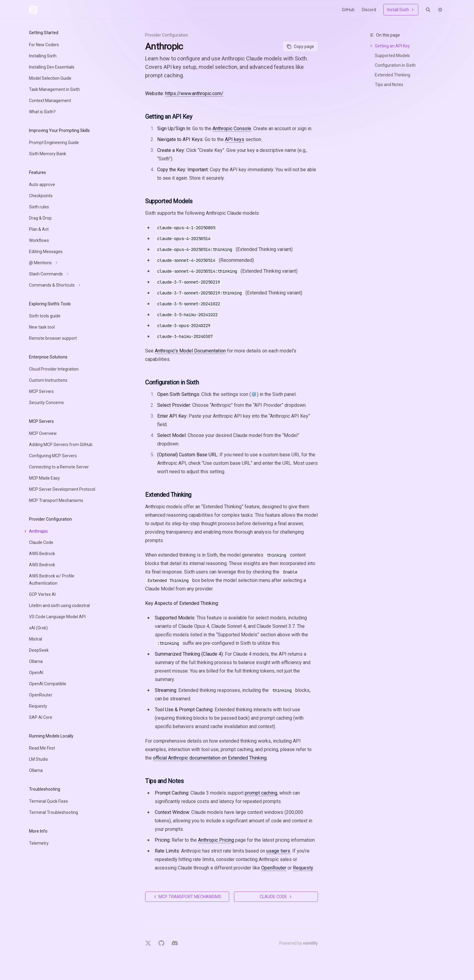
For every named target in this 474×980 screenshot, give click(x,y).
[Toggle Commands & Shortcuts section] (54, 285)
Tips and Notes (389, 85)
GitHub (348, 10)
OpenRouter (274, 868)
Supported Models (392, 56)
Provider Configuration (167, 35)
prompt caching (261, 793)
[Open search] (428, 10)
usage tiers (278, 851)
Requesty (303, 868)
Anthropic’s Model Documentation (190, 351)
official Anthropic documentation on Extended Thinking (210, 758)
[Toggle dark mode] (440, 10)
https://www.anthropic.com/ (194, 93)
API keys (235, 139)
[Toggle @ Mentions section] (42, 263)
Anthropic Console (232, 129)
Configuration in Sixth (395, 65)
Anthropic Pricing (216, 840)
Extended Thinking (393, 75)
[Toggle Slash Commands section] (48, 274)
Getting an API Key (392, 46)
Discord (369, 10)
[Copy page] (300, 47)
